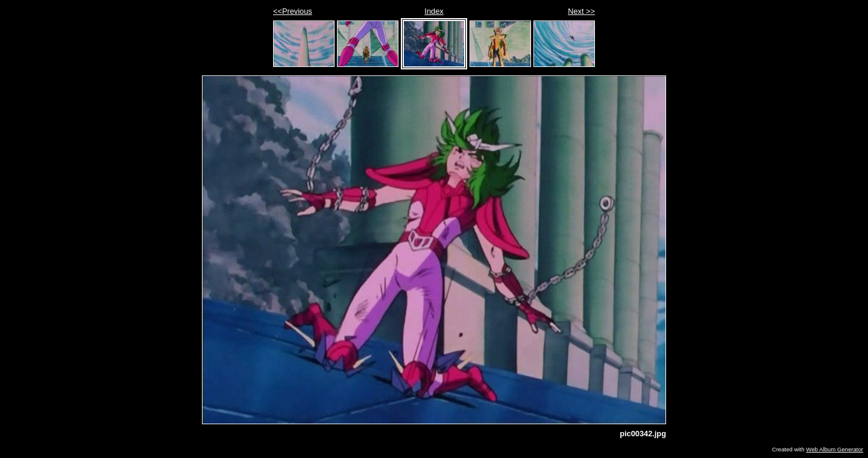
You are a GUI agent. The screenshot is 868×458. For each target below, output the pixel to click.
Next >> (581, 11)
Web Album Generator (835, 449)
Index (434, 11)
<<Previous (293, 11)
